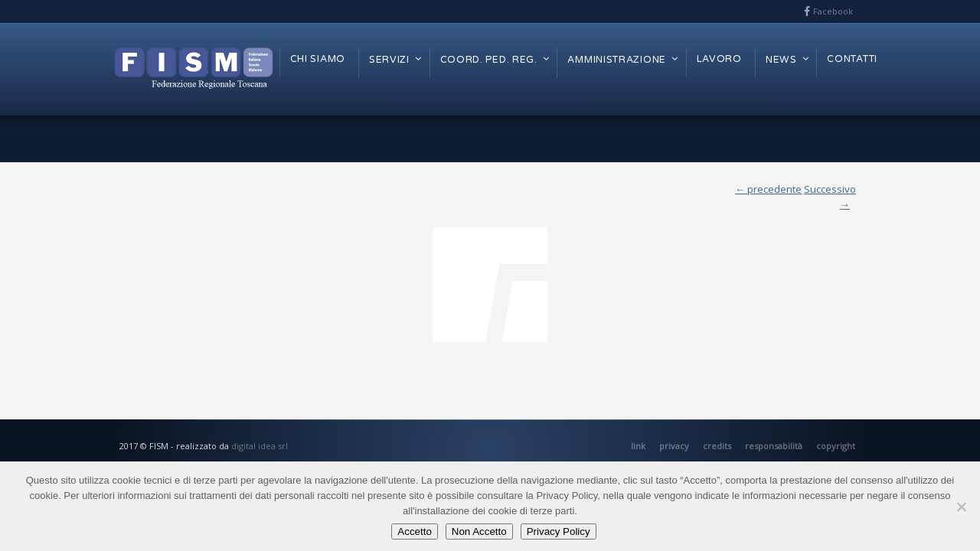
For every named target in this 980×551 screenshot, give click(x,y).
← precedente (768, 189)
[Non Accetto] (961, 507)
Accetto (414, 531)
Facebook (833, 11)
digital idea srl (260, 446)
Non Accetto (479, 531)
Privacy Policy (559, 531)
